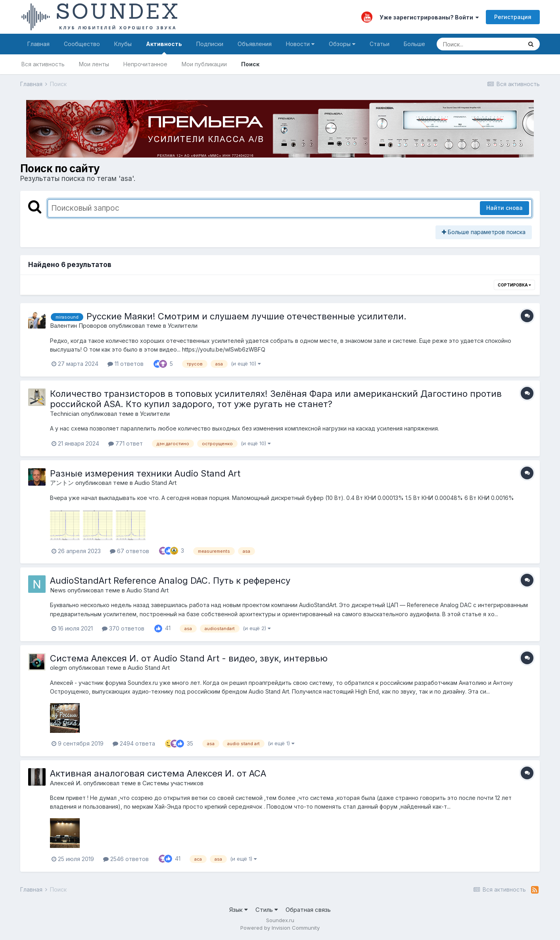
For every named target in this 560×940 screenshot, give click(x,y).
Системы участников (173, 783)
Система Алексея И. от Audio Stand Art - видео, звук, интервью (189, 658)
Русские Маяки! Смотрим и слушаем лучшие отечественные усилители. (246, 316)
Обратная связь (308, 910)
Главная (38, 44)
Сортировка (514, 285)
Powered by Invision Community (280, 928)
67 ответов (129, 551)
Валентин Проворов (79, 326)
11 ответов (126, 364)
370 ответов (123, 628)
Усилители (183, 326)
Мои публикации (204, 64)
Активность (164, 47)
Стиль (267, 910)
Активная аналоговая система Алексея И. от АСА (158, 773)
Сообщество (82, 44)
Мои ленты (94, 64)
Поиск (250, 64)
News (58, 590)
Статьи (380, 44)
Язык (239, 910)
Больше (414, 44)
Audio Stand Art (155, 483)
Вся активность (43, 64)
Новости (300, 44)
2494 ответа (134, 743)
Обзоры (342, 44)
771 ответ (126, 443)
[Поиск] (479, 44)
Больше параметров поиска (484, 232)
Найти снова (504, 208)
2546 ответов (126, 859)
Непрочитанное (145, 64)
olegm (58, 668)
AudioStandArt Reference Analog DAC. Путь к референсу (170, 581)
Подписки (210, 44)
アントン (62, 483)
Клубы (123, 44)
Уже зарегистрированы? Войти (429, 17)
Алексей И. (66, 783)
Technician (65, 414)
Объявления (255, 44)
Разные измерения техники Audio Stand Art (145, 473)
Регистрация (513, 17)
